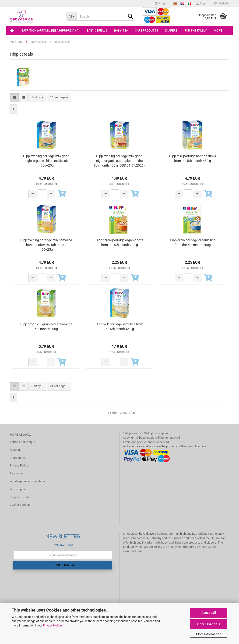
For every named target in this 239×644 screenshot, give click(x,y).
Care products (147, 30)
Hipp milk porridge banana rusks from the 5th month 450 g (193, 158)
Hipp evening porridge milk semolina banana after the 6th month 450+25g (46, 245)
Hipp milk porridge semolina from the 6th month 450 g (119, 327)
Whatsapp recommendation (28, 481)
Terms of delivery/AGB (25, 442)
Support (162, 4)
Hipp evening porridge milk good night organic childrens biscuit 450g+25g (46, 161)
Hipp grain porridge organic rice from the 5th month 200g (193, 242)
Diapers (171, 30)
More (218, 30)
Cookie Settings (20, 505)
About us (16, 450)
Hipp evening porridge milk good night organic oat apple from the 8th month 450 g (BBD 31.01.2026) (119, 161)
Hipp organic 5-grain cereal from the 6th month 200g (46, 327)
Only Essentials (209, 624)
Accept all (209, 613)
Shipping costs (20, 497)
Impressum (17, 458)
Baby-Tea (121, 30)
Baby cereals (97, 30)
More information (209, 634)
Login (202, 4)
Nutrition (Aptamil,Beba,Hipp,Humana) (50, 30)
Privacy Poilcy (19, 465)
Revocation (17, 473)
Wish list (222, 4)
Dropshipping (19, 489)
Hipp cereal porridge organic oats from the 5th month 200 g (119, 242)
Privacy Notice (52, 625)
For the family (196, 30)
